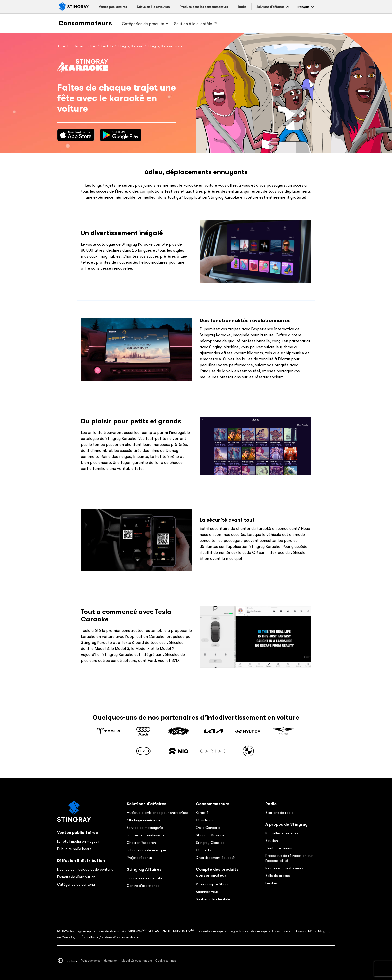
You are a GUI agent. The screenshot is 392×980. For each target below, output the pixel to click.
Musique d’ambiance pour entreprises (158, 813)
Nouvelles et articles (282, 833)
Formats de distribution (76, 877)
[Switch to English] (71, 961)
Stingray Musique (210, 835)
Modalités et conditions (137, 961)
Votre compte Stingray (214, 884)
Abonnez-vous (207, 892)
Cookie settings (166, 961)
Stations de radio (279, 813)
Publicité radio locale (74, 849)
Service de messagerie (145, 828)
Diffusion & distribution (81, 861)
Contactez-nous (279, 848)
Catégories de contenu (76, 884)
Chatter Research (141, 843)
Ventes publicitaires (78, 833)
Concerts (204, 850)
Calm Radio (205, 820)
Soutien (272, 841)
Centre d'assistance (143, 886)
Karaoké (202, 813)
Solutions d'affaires (147, 804)
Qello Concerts (208, 828)
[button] (303, 7)
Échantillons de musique (146, 850)
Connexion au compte (145, 878)
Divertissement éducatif (216, 858)
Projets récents (139, 858)
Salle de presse (278, 876)
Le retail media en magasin (79, 841)
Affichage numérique (144, 820)
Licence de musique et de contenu (85, 869)
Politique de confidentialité (99, 961)
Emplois (272, 883)
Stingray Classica (210, 843)
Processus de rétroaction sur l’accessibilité (289, 858)
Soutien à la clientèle (213, 899)
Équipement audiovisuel (146, 835)
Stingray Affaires (144, 869)
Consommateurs (85, 23)
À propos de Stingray (287, 824)
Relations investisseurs (284, 868)
